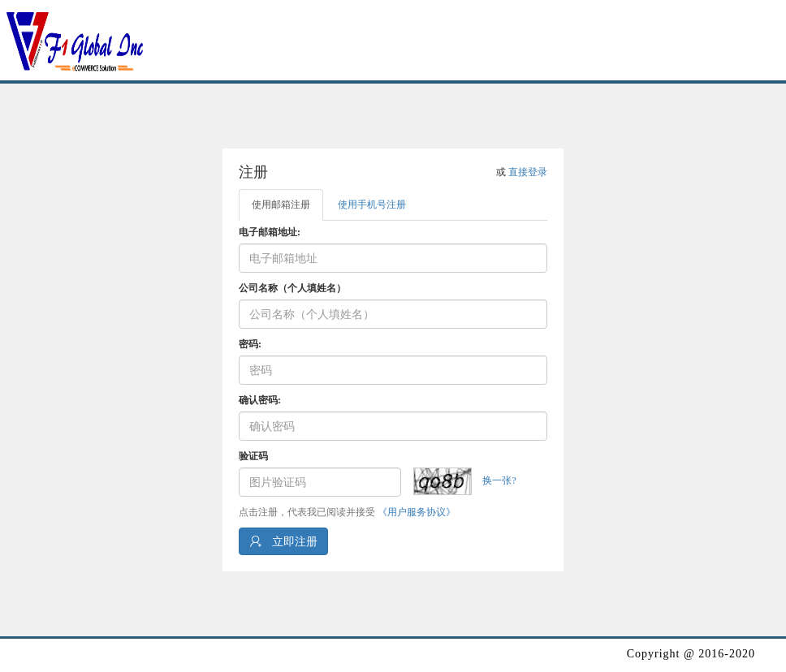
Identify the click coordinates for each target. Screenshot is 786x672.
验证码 (253, 456)
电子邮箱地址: (270, 232)
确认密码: (260, 400)
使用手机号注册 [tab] (372, 205)
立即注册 (283, 541)
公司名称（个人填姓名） (292, 288)
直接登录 (528, 172)
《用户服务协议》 (417, 512)
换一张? (499, 480)
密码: (250, 344)
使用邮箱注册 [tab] (281, 205)
